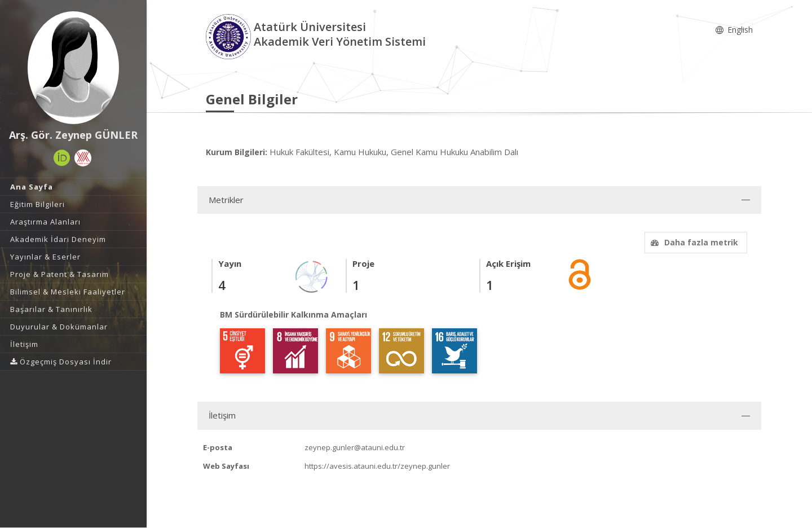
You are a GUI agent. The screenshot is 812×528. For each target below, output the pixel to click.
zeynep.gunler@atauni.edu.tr (355, 447)
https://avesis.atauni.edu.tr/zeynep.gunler (377, 466)
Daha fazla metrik (693, 242)
